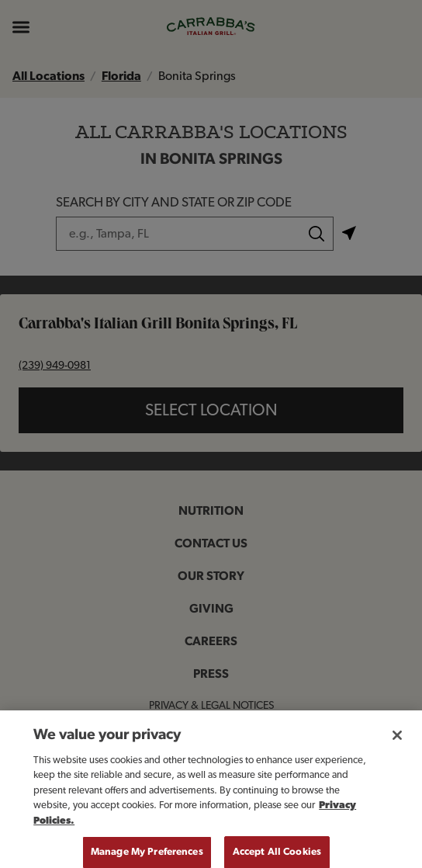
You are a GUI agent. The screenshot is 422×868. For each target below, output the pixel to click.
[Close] (397, 742)
